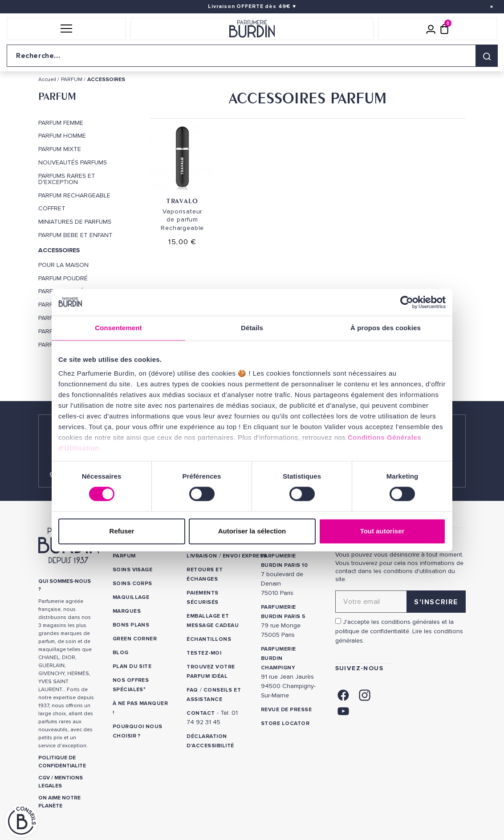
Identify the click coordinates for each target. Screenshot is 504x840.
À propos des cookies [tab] (386, 328)
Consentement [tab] (118, 328)
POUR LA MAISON (63, 265)
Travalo (182, 201)
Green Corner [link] (135, 639)
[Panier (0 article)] (444, 29)
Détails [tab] (252, 328)
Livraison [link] (202, 556)
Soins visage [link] (133, 570)
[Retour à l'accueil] (252, 29)
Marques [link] (127, 611)
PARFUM (57, 96)
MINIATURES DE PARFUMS (75, 222)
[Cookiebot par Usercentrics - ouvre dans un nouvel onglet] (407, 302)
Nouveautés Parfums (73, 163)
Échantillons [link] (209, 639)
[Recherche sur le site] (252, 56)
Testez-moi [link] (204, 653)
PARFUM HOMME (62, 136)
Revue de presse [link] (286, 710)
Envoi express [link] (245, 556)
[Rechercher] (487, 56)
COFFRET (52, 209)
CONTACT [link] (201, 713)
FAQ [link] (192, 690)
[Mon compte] (431, 29)
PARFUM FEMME (61, 123)
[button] (66, 29)
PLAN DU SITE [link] (132, 666)
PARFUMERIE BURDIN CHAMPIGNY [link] (278, 658)
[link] (343, 695)
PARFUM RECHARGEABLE (74, 196)
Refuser (122, 531)
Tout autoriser (382, 531)
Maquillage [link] (131, 597)
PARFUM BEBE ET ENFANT (75, 235)
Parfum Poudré (63, 279)
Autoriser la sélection (252, 531)
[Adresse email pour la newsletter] (400, 602)
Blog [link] (121, 653)
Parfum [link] (124, 556)
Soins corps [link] (132, 584)
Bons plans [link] (131, 625)
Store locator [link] (285, 723)
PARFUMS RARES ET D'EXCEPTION (67, 179)
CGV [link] (44, 778)
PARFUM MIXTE (60, 149)
